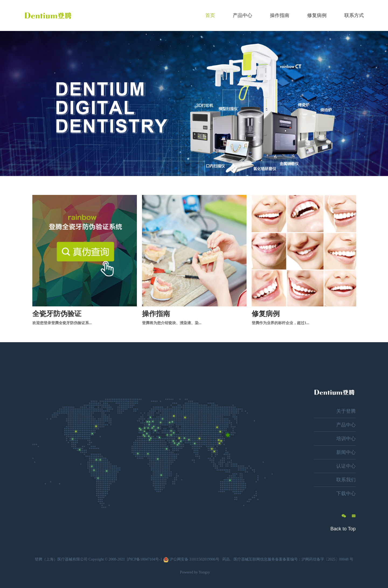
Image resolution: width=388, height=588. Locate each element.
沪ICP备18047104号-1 (145, 559)
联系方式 (354, 15)
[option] (194, 104)
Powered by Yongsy (195, 572)
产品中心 (242, 15)
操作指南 (280, 15)
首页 (210, 15)
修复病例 (317, 15)
